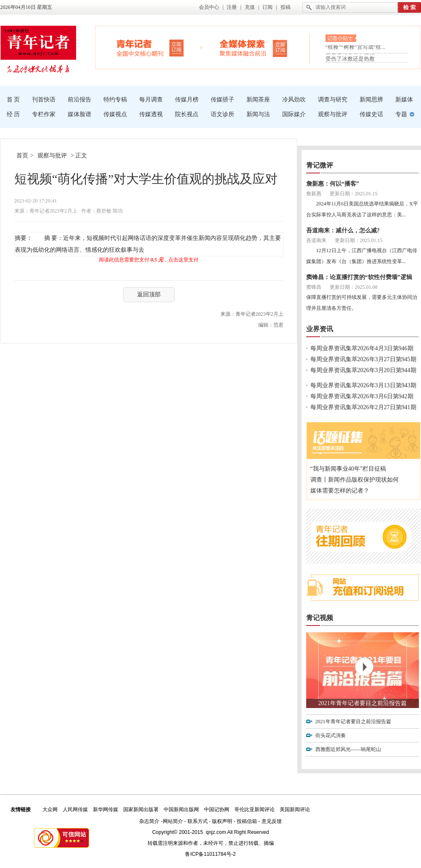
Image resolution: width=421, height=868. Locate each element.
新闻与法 (258, 114)
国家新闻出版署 (141, 809)
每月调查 (151, 100)
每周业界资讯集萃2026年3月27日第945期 (363, 359)
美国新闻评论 (295, 809)
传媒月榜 (187, 100)
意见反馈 (272, 821)
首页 (22, 156)
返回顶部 (149, 294)
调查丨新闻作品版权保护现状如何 (355, 480)
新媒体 (404, 100)
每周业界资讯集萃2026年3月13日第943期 (363, 385)
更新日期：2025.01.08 (354, 287)
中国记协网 (217, 809)
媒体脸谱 (79, 114)
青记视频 (320, 618)
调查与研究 (333, 100)
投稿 (286, 7)
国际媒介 (294, 114)
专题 (401, 114)
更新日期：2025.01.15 (354, 194)
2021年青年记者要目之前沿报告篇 (363, 703)
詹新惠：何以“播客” (333, 184)
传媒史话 (371, 114)
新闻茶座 (258, 100)
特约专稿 (115, 100)
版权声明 (222, 821)
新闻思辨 (371, 100)
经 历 (13, 114)
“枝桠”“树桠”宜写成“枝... (356, 49)
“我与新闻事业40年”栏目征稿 (348, 469)
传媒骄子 (222, 100)
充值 (250, 7)
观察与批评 (333, 114)
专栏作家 (44, 114)
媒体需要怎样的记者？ (340, 491)
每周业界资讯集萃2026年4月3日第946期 (362, 348)
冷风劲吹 (294, 100)
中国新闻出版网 (181, 809)
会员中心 (209, 7)
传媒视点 (115, 114)
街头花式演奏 (331, 735)
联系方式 (198, 821)
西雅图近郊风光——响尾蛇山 (348, 749)
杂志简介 (149, 821)
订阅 (267, 7)
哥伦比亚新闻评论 (254, 809)
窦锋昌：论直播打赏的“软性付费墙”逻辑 (359, 277)
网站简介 (173, 821)
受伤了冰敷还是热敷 (350, 59)
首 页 (13, 100)
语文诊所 (222, 114)
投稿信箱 (247, 821)
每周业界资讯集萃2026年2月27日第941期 (363, 407)
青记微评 (320, 165)
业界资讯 (320, 329)
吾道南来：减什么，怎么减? (343, 230)
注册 (232, 7)
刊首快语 (44, 100)
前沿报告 (79, 100)
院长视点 (187, 114)
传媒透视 (151, 114)
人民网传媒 (75, 809)
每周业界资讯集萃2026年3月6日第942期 (362, 396)
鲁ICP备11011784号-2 (210, 854)
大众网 (50, 809)
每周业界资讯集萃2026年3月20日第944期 (363, 370)
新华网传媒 (106, 809)
